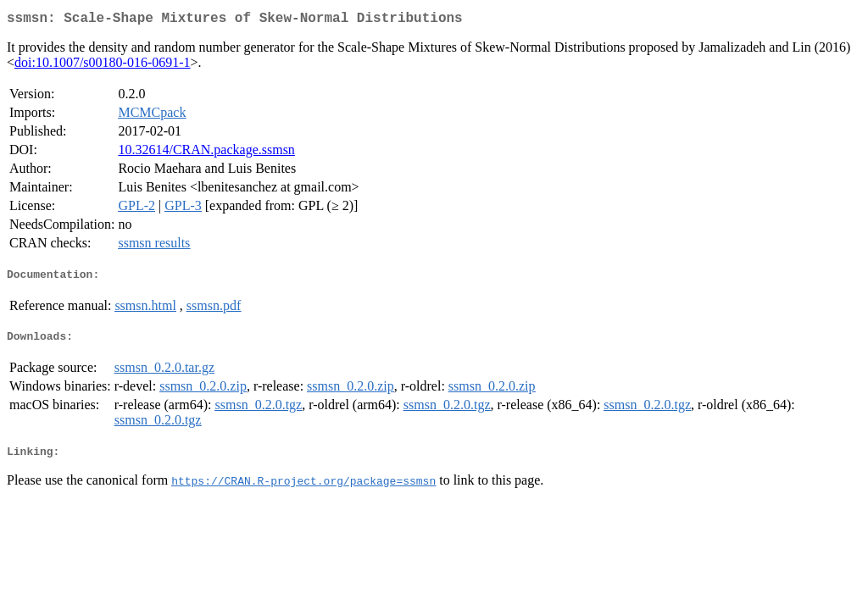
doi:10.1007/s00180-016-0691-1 (103, 66)
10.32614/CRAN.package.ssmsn (206, 153)
